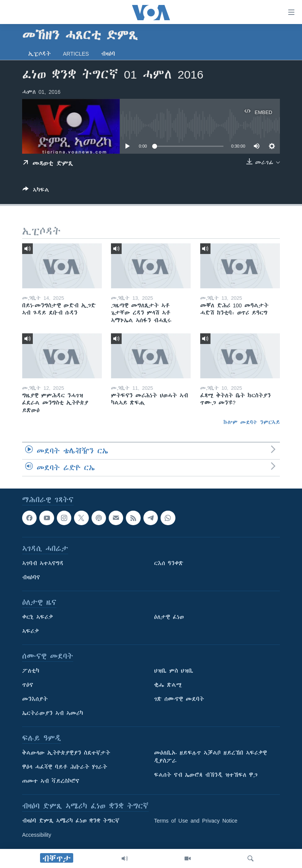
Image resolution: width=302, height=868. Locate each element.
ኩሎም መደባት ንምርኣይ (252, 422)
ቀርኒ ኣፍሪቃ (38, 617)
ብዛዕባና (31, 577)
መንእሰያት (35, 699)
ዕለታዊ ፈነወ (169, 617)
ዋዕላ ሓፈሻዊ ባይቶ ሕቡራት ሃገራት (65, 767)
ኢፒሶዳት (39, 54)
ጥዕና (28, 685)
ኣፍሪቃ (31, 631)
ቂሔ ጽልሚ (168, 685)
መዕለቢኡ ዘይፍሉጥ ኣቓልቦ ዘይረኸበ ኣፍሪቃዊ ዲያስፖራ (210, 757)
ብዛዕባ (108, 54)
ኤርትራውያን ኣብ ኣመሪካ (53, 713)
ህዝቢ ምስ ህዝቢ (174, 671)
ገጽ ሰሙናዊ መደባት (179, 699)
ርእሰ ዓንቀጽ (169, 563)
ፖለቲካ (31, 671)
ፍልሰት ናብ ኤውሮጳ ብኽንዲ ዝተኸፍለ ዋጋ (206, 775)
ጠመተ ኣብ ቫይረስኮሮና (51, 781)
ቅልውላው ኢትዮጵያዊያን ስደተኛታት (66, 753)
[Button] (36, 191)
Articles (76, 54)
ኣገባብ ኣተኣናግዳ (43, 563)
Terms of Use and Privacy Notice (196, 821)
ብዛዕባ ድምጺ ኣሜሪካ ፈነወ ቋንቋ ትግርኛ (71, 821)
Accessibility (37, 835)
